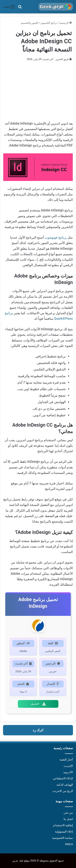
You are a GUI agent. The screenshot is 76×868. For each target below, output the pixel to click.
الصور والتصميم (29, 23)
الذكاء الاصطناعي (63, 778)
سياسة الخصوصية (63, 838)
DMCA (69, 844)
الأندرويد (68, 772)
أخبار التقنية (66, 759)
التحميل (38, 704)
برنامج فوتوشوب (56, 237)
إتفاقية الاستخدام (63, 825)
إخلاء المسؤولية (64, 831)
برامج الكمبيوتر (49, 23)
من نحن (68, 813)
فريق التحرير (62, 59)
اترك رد (38, 730)
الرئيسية (66, 23)
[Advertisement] (38, 89)
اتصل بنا (68, 819)
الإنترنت (68, 766)
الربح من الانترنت (63, 791)
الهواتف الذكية (65, 785)
